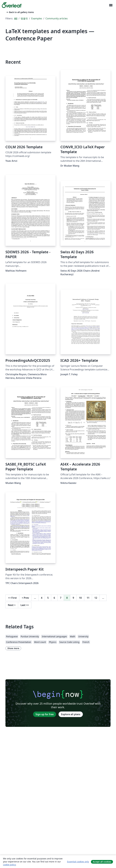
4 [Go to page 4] (42, 598)
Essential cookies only (78, 862)
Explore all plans (71, 714)
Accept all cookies (102, 862)
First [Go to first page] (12, 598)
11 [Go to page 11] (88, 598)
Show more (13, 648)
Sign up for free (45, 714)
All (16, 18)
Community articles (57, 18)
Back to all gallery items (20, 12)
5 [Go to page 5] (48, 598)
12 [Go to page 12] (96, 598)
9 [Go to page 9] (73, 598)
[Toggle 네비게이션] (111, 5)
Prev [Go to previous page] (25, 598)
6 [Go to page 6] (54, 598)
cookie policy (9, 865)
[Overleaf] (12, 5)
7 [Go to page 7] (61, 598)
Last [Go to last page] (25, 605)
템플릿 (24, 18)
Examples (37, 18)
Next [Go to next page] (12, 605)
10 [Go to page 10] (80, 598)
